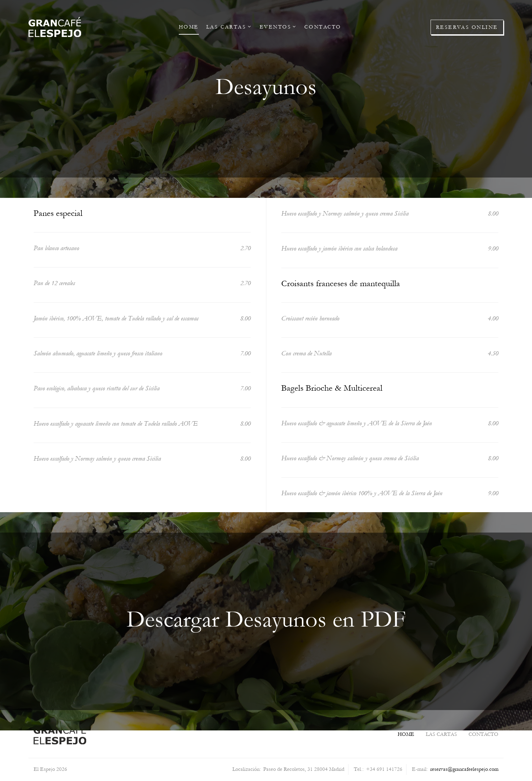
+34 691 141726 (384, 769)
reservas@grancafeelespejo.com (464, 769)
